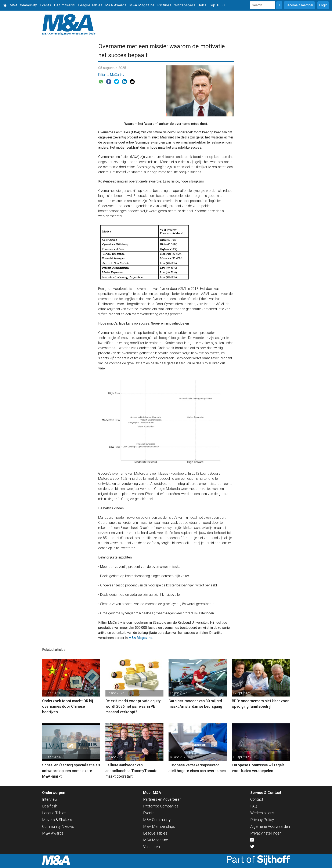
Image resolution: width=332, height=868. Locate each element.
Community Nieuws (58, 826)
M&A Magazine (142, 5)
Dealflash (50, 806)
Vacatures (151, 847)
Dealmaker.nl (65, 5)
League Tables (90, 5)
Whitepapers (185, 5)
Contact (257, 799)
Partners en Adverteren (162, 799)
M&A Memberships (159, 826)
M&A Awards (116, 5)
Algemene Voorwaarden (270, 826)
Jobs (202, 5)
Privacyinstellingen (266, 833)
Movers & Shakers (57, 820)
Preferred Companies (161, 806)
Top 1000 (217, 5)
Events (46, 5)
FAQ (254, 806)
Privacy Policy (262, 820)
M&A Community (23, 5)
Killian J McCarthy (111, 75)
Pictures (164, 5)
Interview (50, 799)
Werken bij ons (262, 813)
